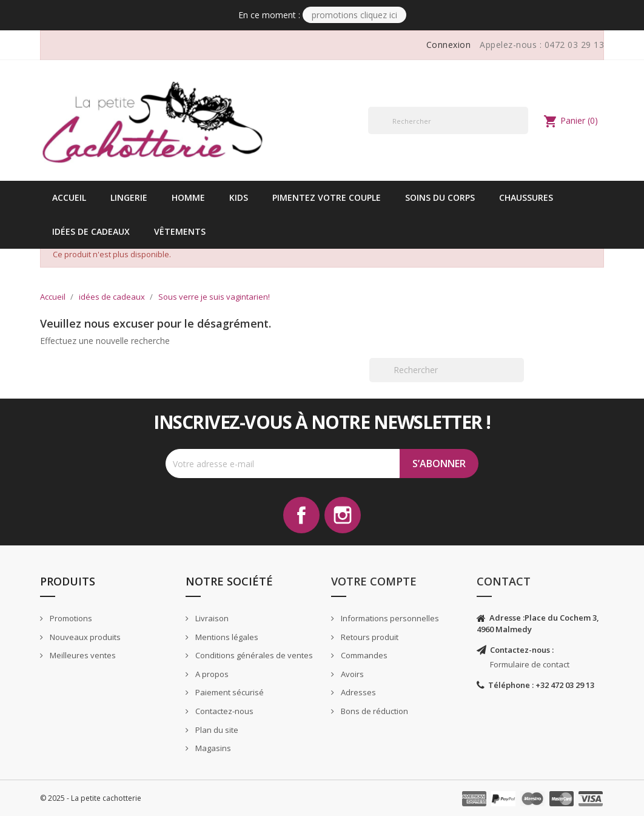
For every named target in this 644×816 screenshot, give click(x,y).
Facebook (301, 515)
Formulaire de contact (530, 664)
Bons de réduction (374, 711)
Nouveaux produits (84, 637)
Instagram (343, 515)
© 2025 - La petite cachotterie (91, 798)
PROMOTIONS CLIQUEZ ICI (354, 15)
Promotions (70, 618)
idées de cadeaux (91, 231)
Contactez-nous (223, 711)
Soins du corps (440, 197)
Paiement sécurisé (229, 692)
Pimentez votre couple (327, 197)
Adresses (357, 692)
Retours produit (369, 637)
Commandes (363, 655)
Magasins (212, 748)
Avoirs (351, 674)
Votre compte (374, 581)
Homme (188, 197)
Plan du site (216, 730)
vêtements (180, 231)
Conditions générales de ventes (253, 655)
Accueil (69, 197)
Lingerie (129, 197)
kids (239, 197)
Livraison (211, 618)
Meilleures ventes (82, 655)
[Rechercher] (448, 120)
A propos (211, 674)
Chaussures (526, 197)
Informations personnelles (389, 618)
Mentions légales (226, 637)
